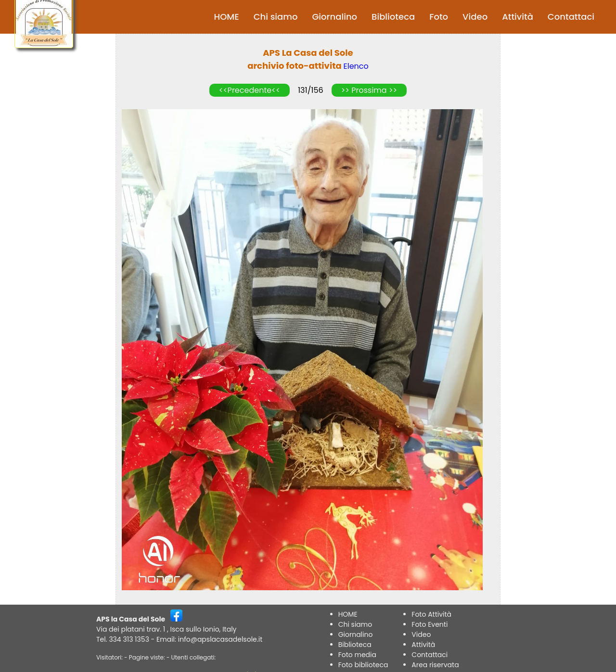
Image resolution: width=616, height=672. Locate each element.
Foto (439, 17)
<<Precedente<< (250, 90)
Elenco (356, 66)
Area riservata (435, 665)
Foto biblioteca (363, 665)
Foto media (357, 655)
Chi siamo (276, 17)
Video (475, 17)
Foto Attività (431, 614)
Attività (518, 17)
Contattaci (571, 17)
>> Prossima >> (369, 90)
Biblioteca (393, 17)
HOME (227, 17)
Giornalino (334, 17)
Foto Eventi (430, 624)
